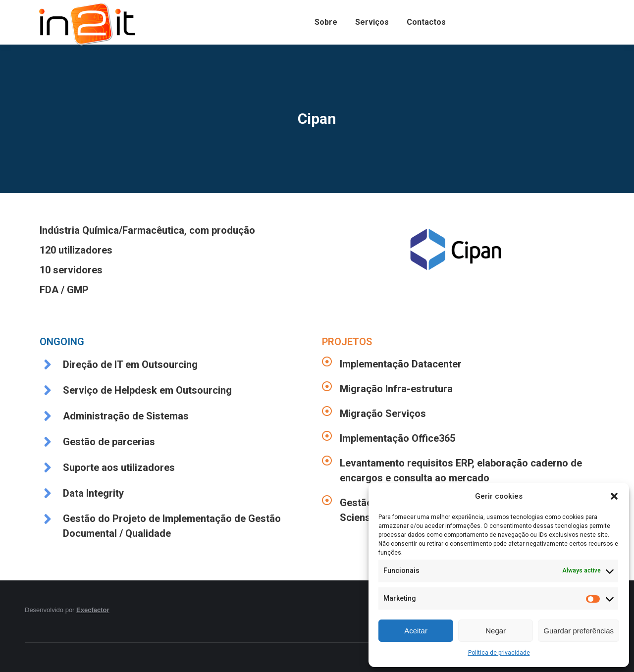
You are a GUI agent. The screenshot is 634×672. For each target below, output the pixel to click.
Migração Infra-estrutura (396, 389)
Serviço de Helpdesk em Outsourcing (147, 390)
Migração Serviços (383, 414)
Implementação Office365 (397, 438)
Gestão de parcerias (109, 442)
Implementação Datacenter (401, 364)
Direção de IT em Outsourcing (130, 364)
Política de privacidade (499, 653)
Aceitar (416, 631)
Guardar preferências (579, 631)
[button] (614, 496)
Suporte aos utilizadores (119, 467)
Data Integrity (93, 493)
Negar (496, 631)
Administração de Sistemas (126, 416)
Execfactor (93, 610)
